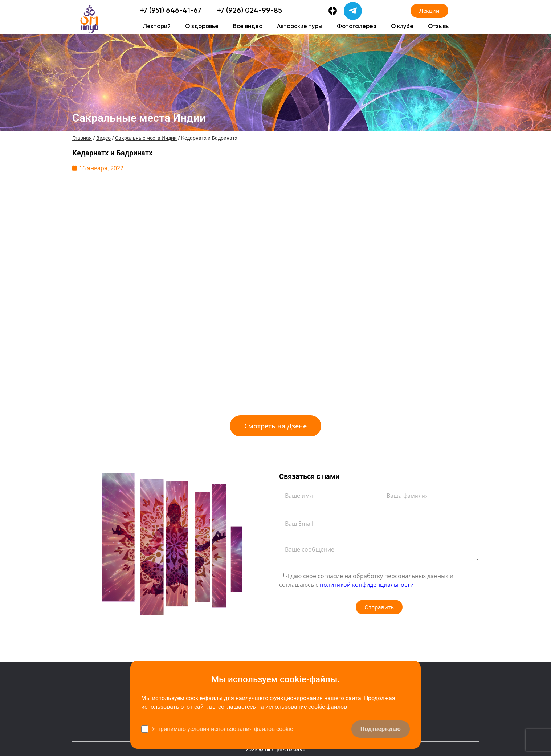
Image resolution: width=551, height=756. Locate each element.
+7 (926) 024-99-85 (250, 11)
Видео (103, 138)
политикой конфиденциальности (367, 585)
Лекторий (157, 27)
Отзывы (439, 27)
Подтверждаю (381, 729)
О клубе (402, 27)
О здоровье (202, 27)
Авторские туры (300, 27)
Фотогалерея (357, 27)
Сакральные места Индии (146, 138)
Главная (82, 138)
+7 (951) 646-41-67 (171, 11)
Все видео (248, 27)
